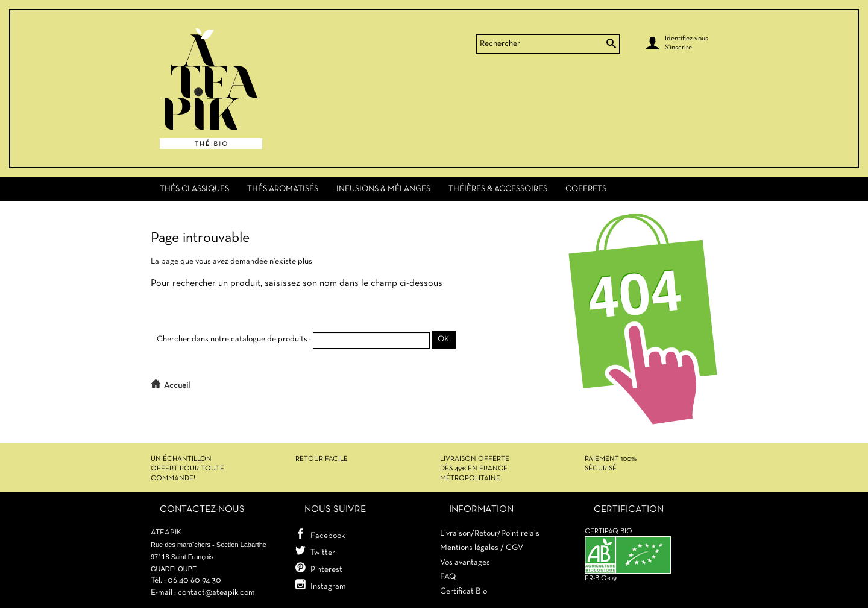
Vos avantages (465, 562)
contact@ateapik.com (216, 593)
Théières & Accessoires (498, 189)
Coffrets (586, 189)
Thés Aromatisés (283, 189)
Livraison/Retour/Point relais (490, 534)
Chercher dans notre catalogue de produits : (234, 339)
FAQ (448, 577)
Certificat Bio (464, 591)
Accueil (177, 386)
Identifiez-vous (687, 39)
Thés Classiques (194, 189)
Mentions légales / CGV (482, 548)
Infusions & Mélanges (383, 189)
